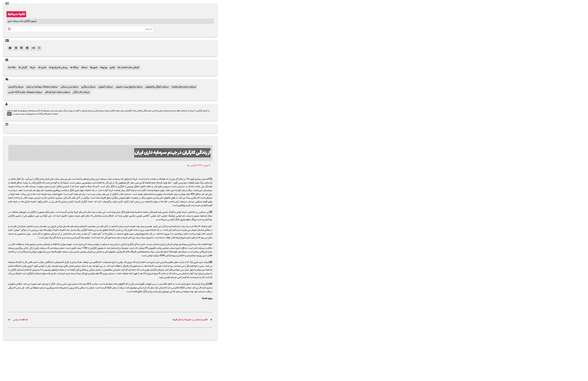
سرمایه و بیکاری (88, 87)
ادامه (9, 114)
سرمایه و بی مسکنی (69, 87)
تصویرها (94, 68)
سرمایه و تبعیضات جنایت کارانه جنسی (25, 92)
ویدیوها (104, 68)
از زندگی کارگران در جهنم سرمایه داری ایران (172, 153)
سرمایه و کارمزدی (16, 87)
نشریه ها (42, 68)
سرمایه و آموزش (106, 87)
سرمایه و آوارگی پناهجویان (157, 87)
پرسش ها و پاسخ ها (58, 68)
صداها (84, 68)
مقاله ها (12, 68)
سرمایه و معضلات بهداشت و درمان (42, 87)
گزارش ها (23, 68)
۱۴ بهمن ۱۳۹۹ (204, 166)
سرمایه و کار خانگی (81, 92)
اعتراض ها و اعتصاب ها (128, 68)
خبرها (33, 68)
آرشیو (112, 68)
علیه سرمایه (16, 14)
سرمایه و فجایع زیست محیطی (129, 87)
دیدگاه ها (74, 68)
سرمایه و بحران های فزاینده (184, 87)
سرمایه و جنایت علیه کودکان (57, 92)
